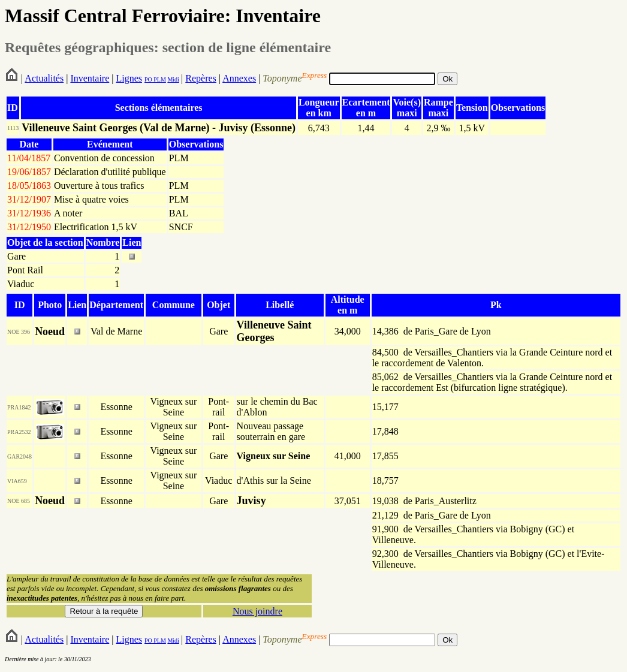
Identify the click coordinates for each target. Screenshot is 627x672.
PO (148, 79)
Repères (201, 78)
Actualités (44, 78)
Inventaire (90, 78)
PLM (159, 79)
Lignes (129, 78)
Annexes (239, 78)
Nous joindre (257, 611)
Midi (173, 79)
